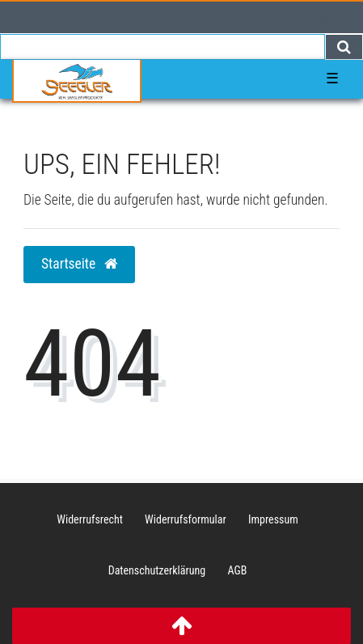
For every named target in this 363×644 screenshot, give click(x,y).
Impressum (273, 519)
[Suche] (344, 47)
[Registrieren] (42, 17)
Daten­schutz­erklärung (157, 570)
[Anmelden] (16, 17)
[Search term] (163, 47)
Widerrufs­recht (90, 519)
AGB (237, 570)
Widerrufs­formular (186, 519)
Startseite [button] (79, 264)
